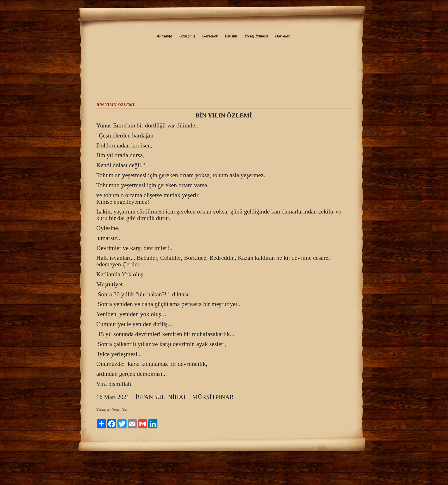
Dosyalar (282, 36)
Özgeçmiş (187, 36)
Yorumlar (103, 410)
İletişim (231, 36)
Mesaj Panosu (256, 36)
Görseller (210, 36)
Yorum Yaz (120, 410)
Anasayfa (164, 36)
